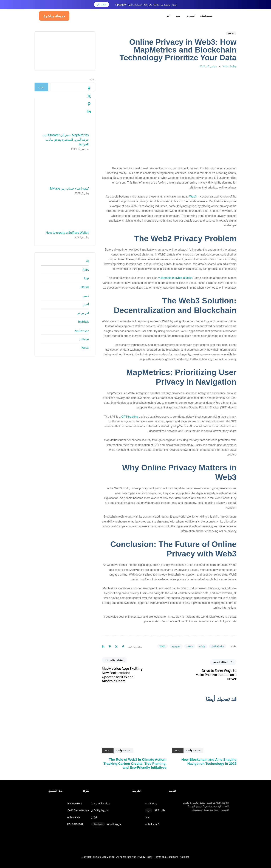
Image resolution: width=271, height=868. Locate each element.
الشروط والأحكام (100, 806)
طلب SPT (155, 806)
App (86, 278)
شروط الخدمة (106, 820)
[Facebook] (86, 89)
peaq (148, 813)
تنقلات (190, 646)
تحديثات (84, 339)
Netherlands (73, 813)
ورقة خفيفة (151, 799)
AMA (86, 270)
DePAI (85, 287)
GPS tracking (130, 417)
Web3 (231, 33)
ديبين (86, 296)
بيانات (202, 646)
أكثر (168, 16)
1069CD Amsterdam (78, 806)
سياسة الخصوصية (100, 799)
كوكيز (94, 813)
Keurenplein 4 (74, 799)
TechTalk (83, 322)
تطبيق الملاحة (206, 16)
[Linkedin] (86, 112)
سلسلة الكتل (218, 646)
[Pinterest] (86, 104)
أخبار (86, 304)
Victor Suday (229, 66)
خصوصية (176, 646)
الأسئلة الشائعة (153, 820)
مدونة (178, 16)
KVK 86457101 (75, 820)
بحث (92, 79)
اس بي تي (190, 16)
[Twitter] (86, 96)
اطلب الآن (101, 5)
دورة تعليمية (82, 330)
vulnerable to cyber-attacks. (176, 278)
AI (87, 261)
